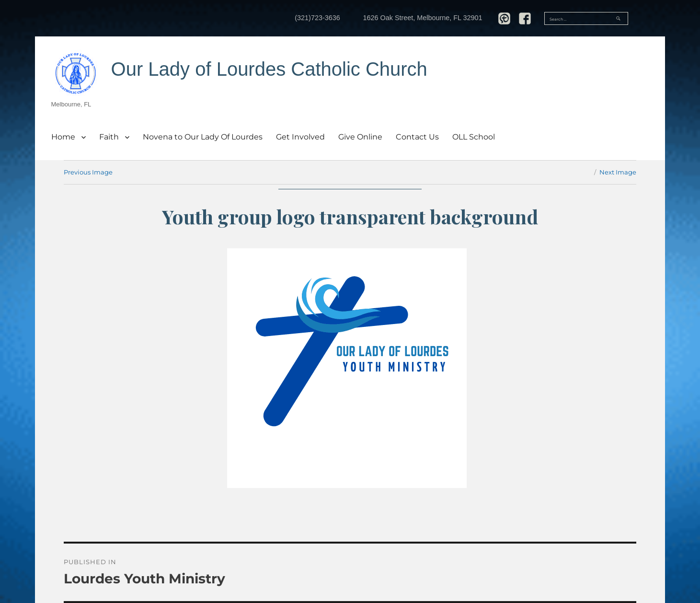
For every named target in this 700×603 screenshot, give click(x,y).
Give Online (360, 137)
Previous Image (88, 172)
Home (63, 137)
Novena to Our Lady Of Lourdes (203, 137)
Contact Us (417, 137)
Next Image (618, 172)
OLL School (474, 137)
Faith (109, 137)
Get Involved (300, 137)
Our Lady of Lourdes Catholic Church (269, 69)
